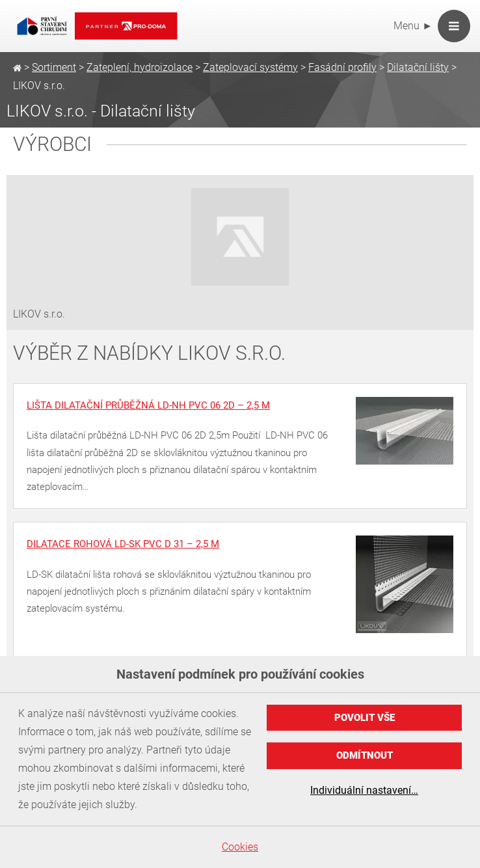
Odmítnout (365, 755)
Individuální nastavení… (364, 790)
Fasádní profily (342, 67)
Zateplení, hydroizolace (140, 67)
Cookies (240, 847)
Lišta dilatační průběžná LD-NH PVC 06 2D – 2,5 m (148, 405)
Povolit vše (365, 718)
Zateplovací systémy (250, 67)
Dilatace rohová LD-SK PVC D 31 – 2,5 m (123, 544)
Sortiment (54, 67)
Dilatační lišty (418, 67)
